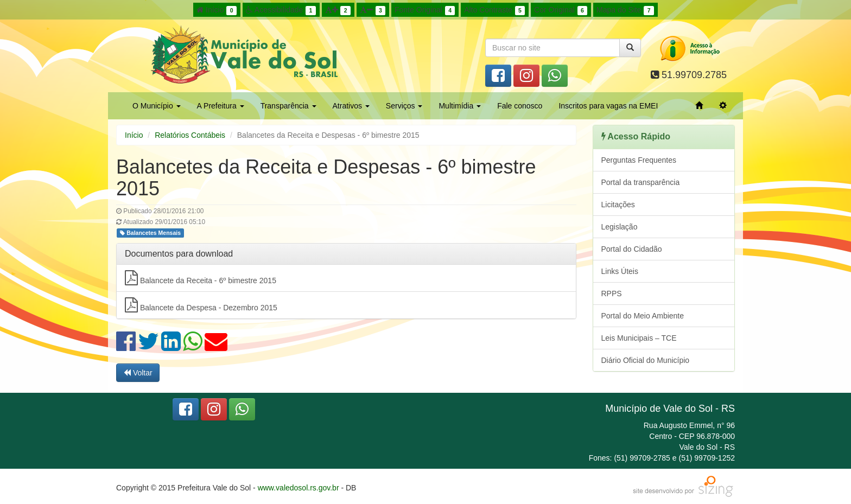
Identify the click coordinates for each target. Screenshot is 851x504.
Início (217, 10)
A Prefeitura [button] (221, 106)
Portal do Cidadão (632, 249)
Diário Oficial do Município (646, 360)
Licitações (618, 205)
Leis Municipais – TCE (639, 338)
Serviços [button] (404, 106)
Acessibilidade (281, 10)
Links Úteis (620, 271)
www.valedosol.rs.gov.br (299, 488)
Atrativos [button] (351, 106)
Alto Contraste (494, 10)
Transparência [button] (288, 106)
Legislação (620, 227)
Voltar (138, 373)
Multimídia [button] (460, 106)
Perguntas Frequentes (639, 160)
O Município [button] (157, 106)
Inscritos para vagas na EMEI (608, 106)
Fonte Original (425, 10)
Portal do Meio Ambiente (643, 316)
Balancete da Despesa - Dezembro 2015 (201, 305)
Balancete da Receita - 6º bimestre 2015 (201, 278)
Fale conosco (520, 106)
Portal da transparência (641, 182)
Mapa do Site (625, 10)
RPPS (612, 294)
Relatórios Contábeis (190, 135)
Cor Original (561, 10)
